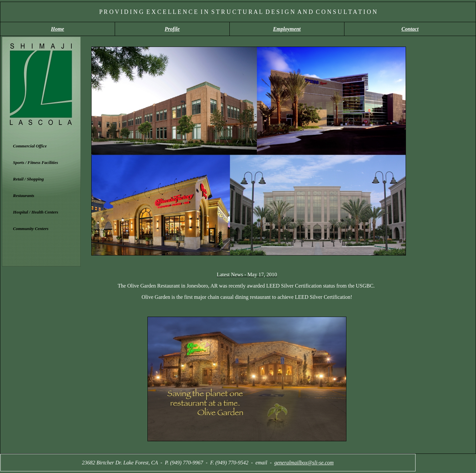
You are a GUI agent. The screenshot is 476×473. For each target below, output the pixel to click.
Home (58, 29)
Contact (410, 29)
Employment (287, 29)
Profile (172, 29)
